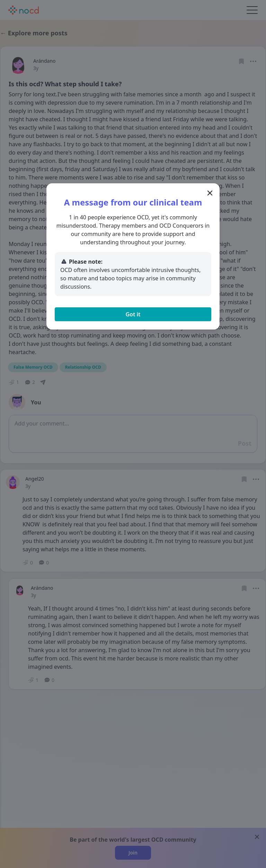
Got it (133, 314)
